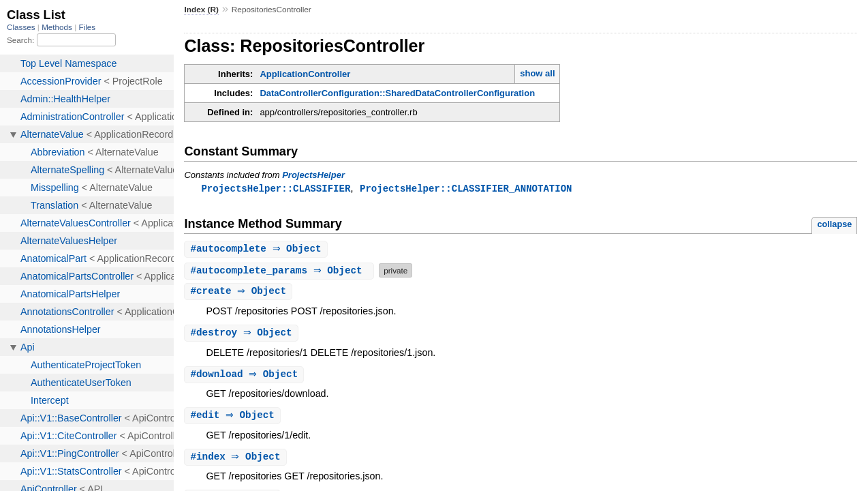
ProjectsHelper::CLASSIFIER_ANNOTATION (466, 189)
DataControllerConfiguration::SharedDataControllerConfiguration (397, 93)
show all (537, 73)
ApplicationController (305, 74)
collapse (834, 225)
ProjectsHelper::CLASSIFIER (276, 189)
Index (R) (201, 10)
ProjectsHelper (313, 175)
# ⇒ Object (257, 250)
